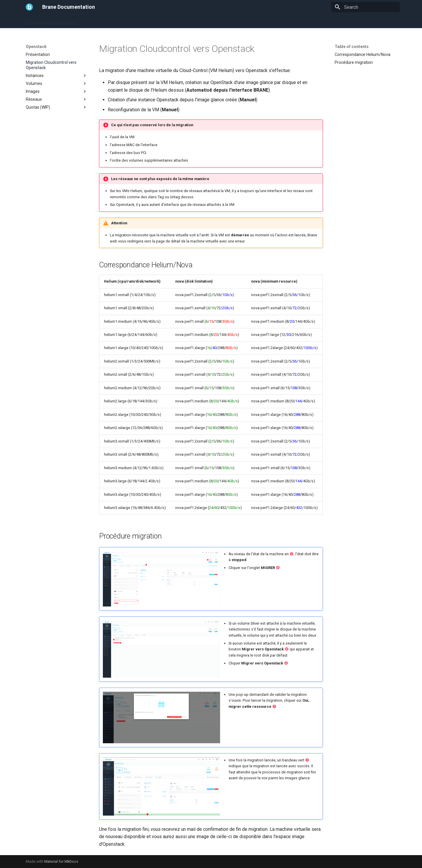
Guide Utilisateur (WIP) (104, 21)
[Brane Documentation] (29, 7)
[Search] (365, 7)
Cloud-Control (194, 21)
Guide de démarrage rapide (51, 21)
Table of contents (352, 47)
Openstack (141, 21)
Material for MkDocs (61, 861)
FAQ (162, 21)
